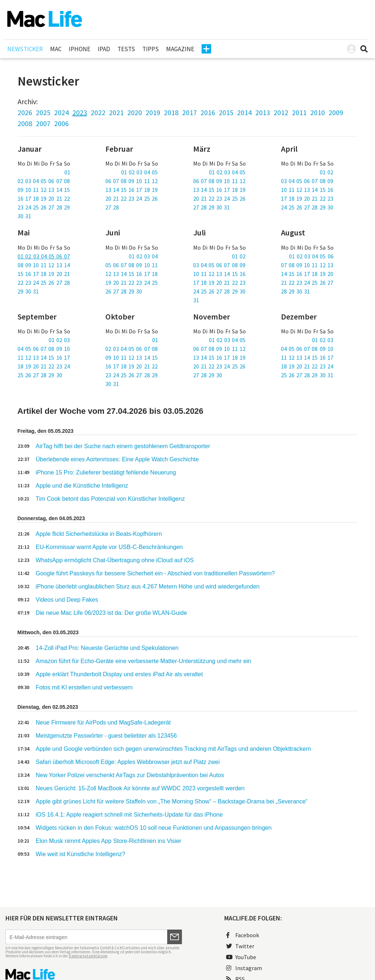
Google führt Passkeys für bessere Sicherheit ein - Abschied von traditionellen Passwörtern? (155, 573)
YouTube (241, 957)
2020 (135, 112)
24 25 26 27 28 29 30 (307, 207)
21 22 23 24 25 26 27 (307, 283)
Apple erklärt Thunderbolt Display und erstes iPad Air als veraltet (119, 674)
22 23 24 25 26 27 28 (44, 283)
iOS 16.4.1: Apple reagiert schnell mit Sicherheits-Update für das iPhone (129, 815)
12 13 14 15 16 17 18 (132, 274)
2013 (263, 112)
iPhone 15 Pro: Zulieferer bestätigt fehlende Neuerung (106, 472)
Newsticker (25, 49)
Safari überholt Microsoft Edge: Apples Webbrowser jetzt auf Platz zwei (128, 762)
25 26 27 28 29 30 (40, 375)
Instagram (244, 968)
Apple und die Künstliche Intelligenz (82, 486)
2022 (98, 112)
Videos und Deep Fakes (67, 600)
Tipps (151, 49)
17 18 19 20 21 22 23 (307, 198)
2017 (190, 112)
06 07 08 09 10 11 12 (132, 181)
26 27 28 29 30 (124, 291)
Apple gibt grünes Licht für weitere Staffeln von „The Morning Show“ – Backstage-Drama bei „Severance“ (172, 801)
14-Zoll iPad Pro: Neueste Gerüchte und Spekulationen (107, 648)
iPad (104, 49)
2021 (116, 112)
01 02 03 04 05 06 (311, 256)
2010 (318, 112)
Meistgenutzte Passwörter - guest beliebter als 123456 (106, 736)
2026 (25, 112)
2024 (61, 112)
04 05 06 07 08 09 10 (44, 349)
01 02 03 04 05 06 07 (44, 256)
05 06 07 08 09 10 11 (132, 265)
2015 (226, 112)
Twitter (240, 946)
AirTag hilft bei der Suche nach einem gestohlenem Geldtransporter (123, 446)
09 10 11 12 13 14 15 (44, 190)
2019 (153, 112)
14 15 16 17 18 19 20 (307, 274)
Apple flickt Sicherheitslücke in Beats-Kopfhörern (99, 534)
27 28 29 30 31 (212, 207)
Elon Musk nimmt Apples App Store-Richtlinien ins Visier (109, 841)
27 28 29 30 (208, 375)
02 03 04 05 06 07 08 (44, 181)
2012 (281, 112)
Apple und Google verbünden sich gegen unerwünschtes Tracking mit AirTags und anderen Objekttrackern (173, 749)
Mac (56, 49)
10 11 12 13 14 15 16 (307, 190)
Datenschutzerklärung (88, 956)
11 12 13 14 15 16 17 (44, 357)
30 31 (24, 216)
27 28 (112, 207)
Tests (126, 49)
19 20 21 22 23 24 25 (132, 283)
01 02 (327, 172)
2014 (244, 112)
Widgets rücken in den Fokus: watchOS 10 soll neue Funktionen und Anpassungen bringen (154, 828)
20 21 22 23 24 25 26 (132, 198)
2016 (208, 112)
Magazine (180, 49)
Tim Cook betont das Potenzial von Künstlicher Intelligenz (110, 499)
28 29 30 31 (296, 291)
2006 (61, 123)
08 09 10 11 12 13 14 (44, 265)
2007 (43, 123)
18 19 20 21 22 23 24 (44, 366)
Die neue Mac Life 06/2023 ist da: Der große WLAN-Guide (112, 613)
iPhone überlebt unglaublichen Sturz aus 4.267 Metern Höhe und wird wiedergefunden (148, 587)
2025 (43, 112)
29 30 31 (28, 291)
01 (67, 172)
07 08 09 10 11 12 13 (307, 265)
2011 (299, 112)
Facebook (243, 935)
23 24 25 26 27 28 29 (44, 207)
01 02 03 (59, 340)
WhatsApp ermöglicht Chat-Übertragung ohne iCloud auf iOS (115, 560)
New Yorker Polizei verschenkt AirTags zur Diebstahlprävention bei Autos (130, 775)
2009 (336, 112)
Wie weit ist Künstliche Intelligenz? (81, 854)
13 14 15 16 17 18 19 (132, 190)
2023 (80, 112)
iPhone (80, 49)
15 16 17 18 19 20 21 (44, 274)
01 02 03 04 (143, 256)
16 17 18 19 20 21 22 (44, 198)
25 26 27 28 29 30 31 (307, 375)
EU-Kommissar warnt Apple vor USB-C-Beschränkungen (109, 547)
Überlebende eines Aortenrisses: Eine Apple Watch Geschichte (117, 459)
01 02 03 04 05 (140, 172)
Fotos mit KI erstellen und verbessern (84, 687)
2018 (171, 112)
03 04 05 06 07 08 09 (307, 181)
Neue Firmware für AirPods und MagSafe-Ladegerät (103, 722)
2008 (25, 123)
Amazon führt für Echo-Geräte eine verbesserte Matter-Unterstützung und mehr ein (144, 661)
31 (196, 300)
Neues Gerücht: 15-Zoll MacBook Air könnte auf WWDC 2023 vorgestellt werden (140, 788)
